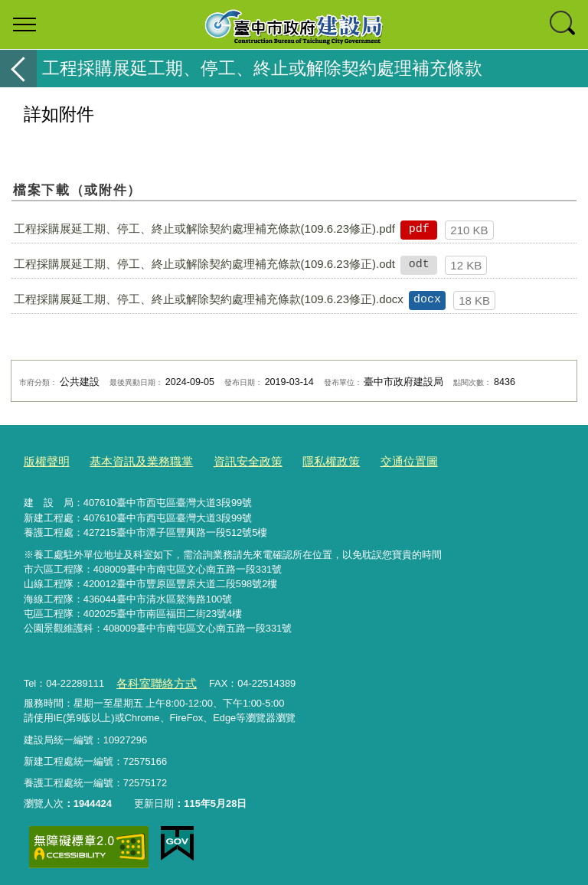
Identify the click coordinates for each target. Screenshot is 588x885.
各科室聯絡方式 (150, 679)
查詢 (563, 24)
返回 (18, 69)
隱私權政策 (298, 460)
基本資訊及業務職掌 (128, 460)
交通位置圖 (369, 460)
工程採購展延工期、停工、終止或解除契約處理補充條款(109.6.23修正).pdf (204, 229)
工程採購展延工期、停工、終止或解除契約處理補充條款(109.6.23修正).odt (204, 264)
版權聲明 (44, 460)
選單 (24, 24)
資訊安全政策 (224, 460)
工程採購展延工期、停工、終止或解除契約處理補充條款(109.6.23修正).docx (209, 299)
